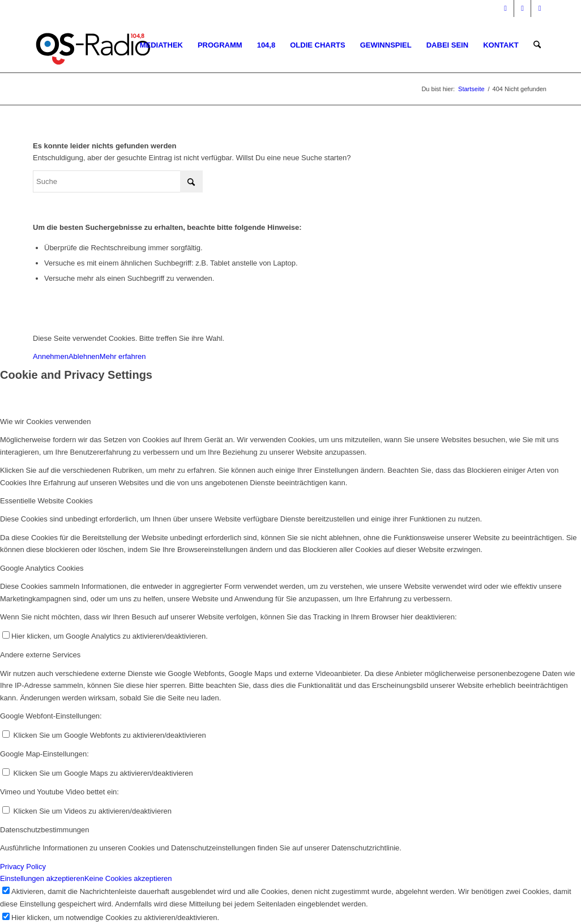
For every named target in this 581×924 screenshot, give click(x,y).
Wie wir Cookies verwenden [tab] (45, 422)
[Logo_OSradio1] (94, 45)
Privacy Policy (23, 867)
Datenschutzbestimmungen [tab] (45, 830)
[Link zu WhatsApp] (540, 8)
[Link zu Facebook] (505, 8)
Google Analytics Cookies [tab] (42, 568)
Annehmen (51, 356)
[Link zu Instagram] (522, 8)
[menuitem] (161, 45)
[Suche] (537, 45)
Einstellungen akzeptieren (42, 878)
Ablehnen (84, 356)
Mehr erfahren (123, 356)
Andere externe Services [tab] (40, 655)
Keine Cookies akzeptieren (128, 878)
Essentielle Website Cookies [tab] (46, 501)
